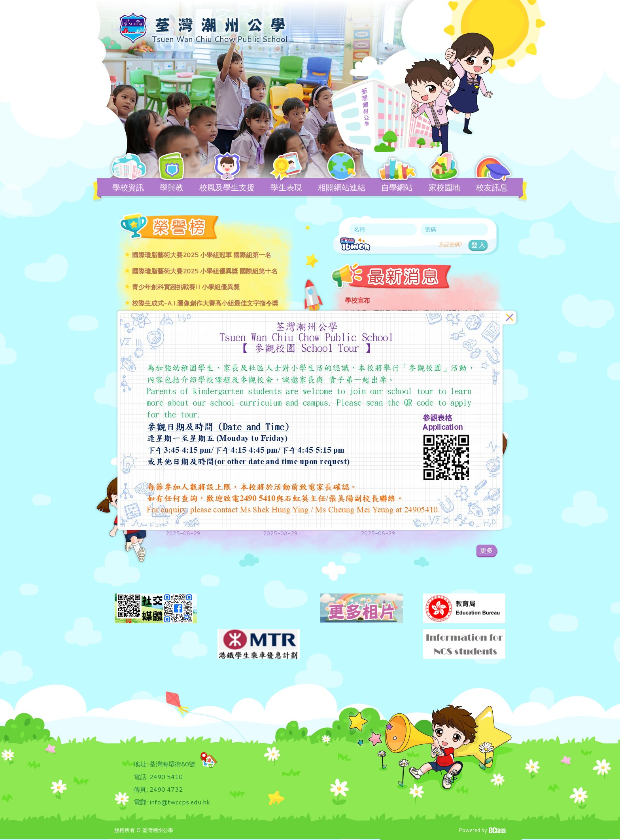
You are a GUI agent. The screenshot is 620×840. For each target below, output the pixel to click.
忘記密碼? (451, 245)
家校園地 (444, 187)
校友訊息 (492, 187)
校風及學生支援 (227, 187)
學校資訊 (128, 187)
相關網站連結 (342, 187)
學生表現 (286, 187)
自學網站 (397, 187)
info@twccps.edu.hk (180, 802)
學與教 (172, 187)
